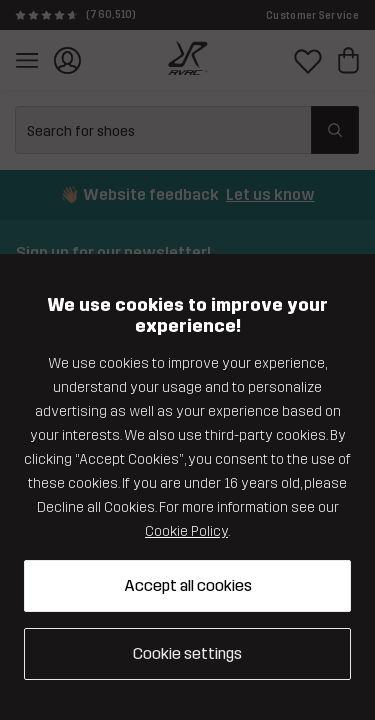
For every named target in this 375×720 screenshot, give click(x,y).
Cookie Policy (186, 531)
